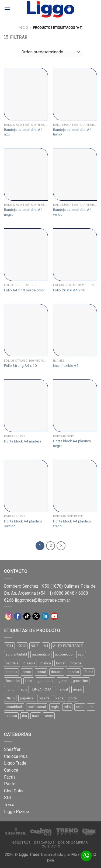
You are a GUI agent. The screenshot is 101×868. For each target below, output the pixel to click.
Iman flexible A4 (66, 365)
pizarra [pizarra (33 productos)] (44, 698)
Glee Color (14, 791)
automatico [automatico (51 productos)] (41, 654)
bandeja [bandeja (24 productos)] (12, 663)
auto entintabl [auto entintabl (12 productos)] (16, 654)
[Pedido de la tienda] (50, 52)
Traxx (9, 805)
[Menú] (7, 9)
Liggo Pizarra (17, 812)
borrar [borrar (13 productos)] (61, 663)
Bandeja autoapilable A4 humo (72, 132)
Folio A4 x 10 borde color (24, 290)
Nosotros (21, 843)
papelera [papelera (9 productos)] (27, 698)
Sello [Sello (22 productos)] (80, 707)
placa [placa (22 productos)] (59, 698)
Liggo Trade (15, 763)
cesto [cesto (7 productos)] (27, 672)
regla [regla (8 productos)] (55, 707)
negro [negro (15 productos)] (78, 689)
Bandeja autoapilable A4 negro (23, 212)
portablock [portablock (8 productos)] (14, 707)
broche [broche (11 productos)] (76, 663)
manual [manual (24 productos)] (62, 689)
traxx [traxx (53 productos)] (36, 716)
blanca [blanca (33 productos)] (46, 663)
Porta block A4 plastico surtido (23, 524)
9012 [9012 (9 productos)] (22, 646)
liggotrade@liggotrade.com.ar (42, 600)
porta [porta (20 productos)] (73, 698)
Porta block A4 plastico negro (72, 443)
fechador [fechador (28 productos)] (13, 681)
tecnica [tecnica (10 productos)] (11, 716)
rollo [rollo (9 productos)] (67, 707)
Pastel (10, 784)
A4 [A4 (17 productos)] (46, 646)
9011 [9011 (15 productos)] (9, 646)
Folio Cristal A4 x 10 (69, 290)
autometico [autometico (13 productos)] (64, 654)
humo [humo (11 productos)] (10, 689)
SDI (8, 798)
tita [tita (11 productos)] (25, 716)
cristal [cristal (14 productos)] (41, 672)
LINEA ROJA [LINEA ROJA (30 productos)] (42, 689)
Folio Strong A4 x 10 (20, 365)
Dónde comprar (73, 843)
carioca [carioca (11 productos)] (11, 672)
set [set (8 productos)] (91, 707)
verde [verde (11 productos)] (49, 716)
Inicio (23, 28)
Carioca (11, 770)
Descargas (44, 843)
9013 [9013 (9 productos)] (35, 646)
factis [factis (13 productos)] (89, 672)
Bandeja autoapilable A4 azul (23, 132)
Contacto (51, 846)
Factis (10, 777)
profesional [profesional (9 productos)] (37, 707)
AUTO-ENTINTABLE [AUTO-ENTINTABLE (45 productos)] (68, 646)
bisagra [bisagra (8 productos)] (29, 663)
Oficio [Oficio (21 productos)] (10, 698)
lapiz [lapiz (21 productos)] (23, 689)
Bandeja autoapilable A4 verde (72, 212)
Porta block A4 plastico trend (72, 524)
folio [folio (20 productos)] (29, 681)
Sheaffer (12, 749)
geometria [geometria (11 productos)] (45, 681)
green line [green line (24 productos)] (80, 681)
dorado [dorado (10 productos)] (57, 672)
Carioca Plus (16, 756)
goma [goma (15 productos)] (63, 681)
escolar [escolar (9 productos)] (73, 672)
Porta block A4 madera (23, 441)
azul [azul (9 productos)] (81, 654)
